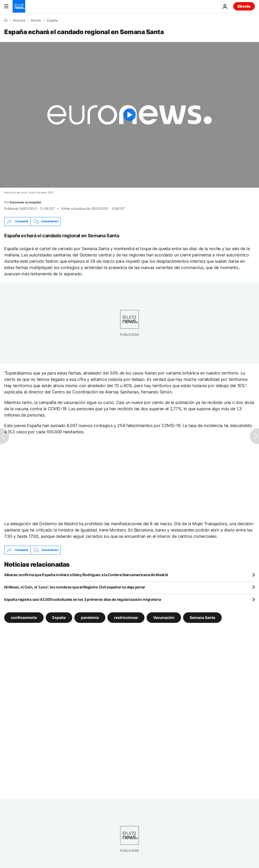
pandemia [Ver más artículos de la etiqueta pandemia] (90, 617)
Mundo (36, 20)
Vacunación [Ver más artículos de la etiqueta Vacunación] (164, 617)
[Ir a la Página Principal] (19, 6)
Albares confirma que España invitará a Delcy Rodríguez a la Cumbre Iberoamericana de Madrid (86, 575)
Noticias (19, 20)
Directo (244, 6)
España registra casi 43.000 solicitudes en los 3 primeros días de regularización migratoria (83, 599)
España (52, 20)
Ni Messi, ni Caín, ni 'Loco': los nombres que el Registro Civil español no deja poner (75, 587)
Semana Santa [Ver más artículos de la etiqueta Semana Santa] (202, 617)
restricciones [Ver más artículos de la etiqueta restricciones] (126, 617)
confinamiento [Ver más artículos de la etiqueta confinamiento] (24, 617)
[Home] (6, 20)
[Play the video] (129, 115)
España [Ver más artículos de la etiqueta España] (59, 617)
